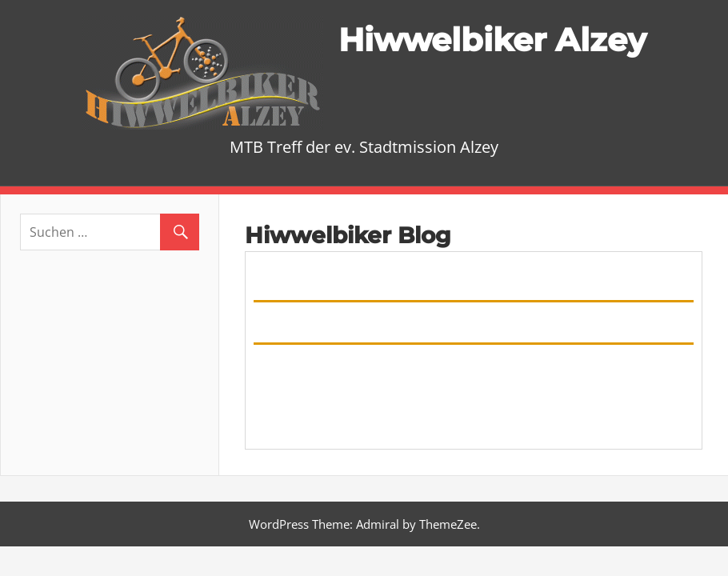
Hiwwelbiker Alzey (492, 40)
